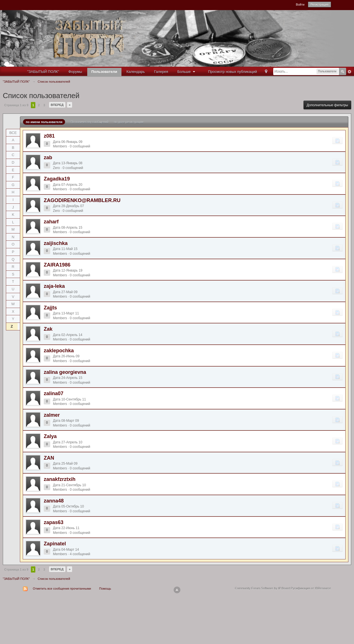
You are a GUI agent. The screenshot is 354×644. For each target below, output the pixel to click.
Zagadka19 (57, 179)
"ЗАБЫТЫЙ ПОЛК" (43, 72)
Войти (300, 4)
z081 (49, 136)
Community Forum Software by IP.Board (262, 588)
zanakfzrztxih (60, 479)
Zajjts (50, 308)
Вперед (57, 105)
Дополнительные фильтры (327, 105)
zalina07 (54, 393)
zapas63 (54, 522)
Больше (187, 72)
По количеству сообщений (90, 122)
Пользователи (104, 72)
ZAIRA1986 (57, 265)
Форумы (75, 72)
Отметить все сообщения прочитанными (62, 589)
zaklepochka (59, 351)
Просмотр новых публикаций (233, 72)
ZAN (49, 458)
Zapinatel (55, 544)
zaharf (51, 222)
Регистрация (319, 4)
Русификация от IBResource (310, 588)
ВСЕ (13, 133)
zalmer (52, 415)
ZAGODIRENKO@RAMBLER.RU (82, 200)
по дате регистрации (129, 122)
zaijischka (56, 243)
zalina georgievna (65, 372)
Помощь (105, 589)
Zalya (50, 436)
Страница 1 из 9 (16, 105)
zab (48, 157)
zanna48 (54, 501)
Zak (48, 329)
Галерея (161, 72)
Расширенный (350, 72)
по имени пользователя (44, 122)
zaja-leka (54, 286)
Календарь (136, 72)
